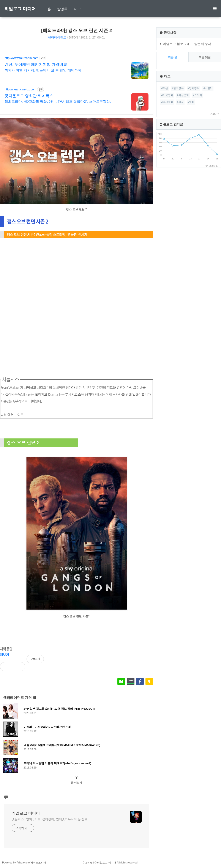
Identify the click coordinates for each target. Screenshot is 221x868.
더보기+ (214, 114)
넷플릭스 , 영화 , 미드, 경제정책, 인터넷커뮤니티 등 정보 (50, 819)
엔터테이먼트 (57, 37)
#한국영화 (178, 88)
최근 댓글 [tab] (205, 57)
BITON (73, 37)
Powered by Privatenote (16, 863)
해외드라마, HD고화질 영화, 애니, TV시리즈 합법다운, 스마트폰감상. (58, 102)
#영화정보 (193, 88)
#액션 (165, 88)
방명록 (62, 9)
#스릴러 (208, 88)
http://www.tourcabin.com (21, 58)
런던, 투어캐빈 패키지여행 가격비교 (36, 64)
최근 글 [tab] (173, 57)
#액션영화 (167, 102)
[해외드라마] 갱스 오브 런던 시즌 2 (77, 30)
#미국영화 (167, 95)
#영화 (191, 102)
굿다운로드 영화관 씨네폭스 (29, 96)
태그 (77, 9)
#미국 (180, 102)
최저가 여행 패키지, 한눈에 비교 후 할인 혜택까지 (43, 70)
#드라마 (197, 95)
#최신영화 (183, 95)
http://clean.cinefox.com (20, 89)
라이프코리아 (38, 863)
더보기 (5, 655)
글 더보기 (77, 783)
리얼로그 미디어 (20, 9)
